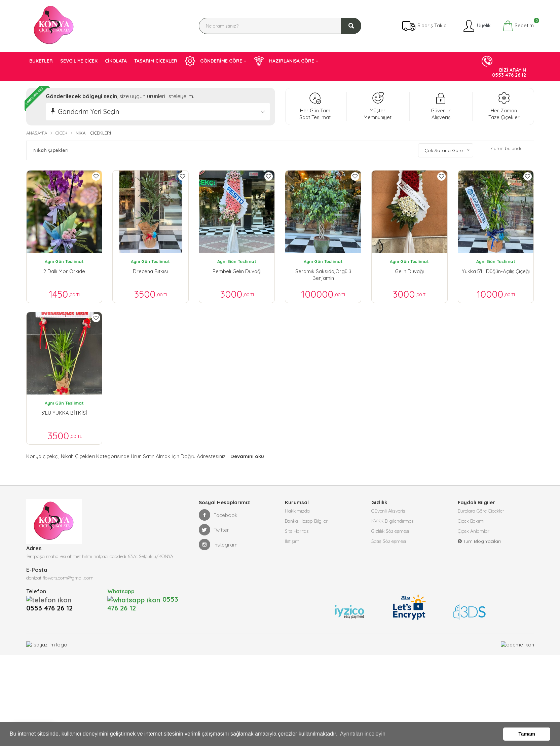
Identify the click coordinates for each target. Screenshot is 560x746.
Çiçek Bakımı (471, 524)
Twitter (214, 533)
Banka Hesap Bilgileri (307, 524)
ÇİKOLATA (116, 61)
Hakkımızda (297, 514)
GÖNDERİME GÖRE (213, 61)
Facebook (218, 518)
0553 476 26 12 (51, 603)
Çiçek (61, 133)
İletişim (292, 545)
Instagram (218, 548)
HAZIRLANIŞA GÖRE (284, 61)
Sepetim (518, 26)
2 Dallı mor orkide (64, 271)
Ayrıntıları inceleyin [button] (363, 734)
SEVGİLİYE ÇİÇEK (79, 61)
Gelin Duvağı (409, 271)
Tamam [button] (527, 734)
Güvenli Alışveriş (388, 514)
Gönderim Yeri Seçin (89, 111)
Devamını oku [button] (247, 460)
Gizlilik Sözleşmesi (390, 534)
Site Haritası (297, 534)
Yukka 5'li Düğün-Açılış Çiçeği (496, 271)
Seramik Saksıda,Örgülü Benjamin (323, 275)
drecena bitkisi (150, 271)
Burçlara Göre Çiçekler (481, 514)
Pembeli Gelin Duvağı (237, 271)
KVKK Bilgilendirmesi (393, 524)
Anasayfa (37, 133)
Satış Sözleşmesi (389, 545)
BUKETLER (41, 61)
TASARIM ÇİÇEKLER (156, 61)
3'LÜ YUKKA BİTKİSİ (64, 414)
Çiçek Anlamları (474, 534)
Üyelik (476, 26)
